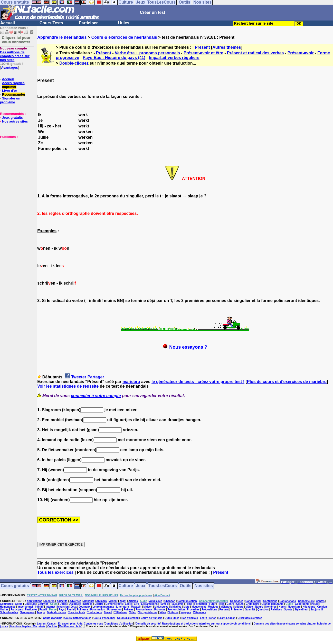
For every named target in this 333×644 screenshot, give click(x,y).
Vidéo (133, 612)
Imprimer (9, 87)
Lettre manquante (103, 607)
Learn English (227, 618)
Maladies (176, 607)
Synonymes (27, 612)
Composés (237, 601)
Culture (126, 586)
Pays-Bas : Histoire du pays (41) (114, 58)
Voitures (173, 612)
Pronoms (160, 610)
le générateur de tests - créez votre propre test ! (198, 382)
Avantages (9, 68)
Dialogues (75, 604)
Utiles (124, 23)
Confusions (270, 601)
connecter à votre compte (96, 396)
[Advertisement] (15, 164)
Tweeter (79, 377)
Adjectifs (62, 601)
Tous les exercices (55, 572)
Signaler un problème (10, 100)
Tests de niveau (56, 612)
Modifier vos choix (70, 626)
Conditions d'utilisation (119, 624)
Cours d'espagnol (104, 618)
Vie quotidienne (148, 612)
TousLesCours (163, 586)
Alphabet (89, 601)
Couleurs (30, 604)
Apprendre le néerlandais (62, 37)
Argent (113, 601)
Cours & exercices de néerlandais (124, 37)
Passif (43, 610)
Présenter (237, 610)
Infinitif (39, 607)
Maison (148, 607)
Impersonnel (25, 607)
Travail (108, 612)
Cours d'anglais (53, 618)
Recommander (14, 94)
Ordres (4, 610)
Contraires (6, 604)
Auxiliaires (156, 601)
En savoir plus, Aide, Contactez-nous (81, 624)
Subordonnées (9, 612)
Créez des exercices (250, 618)
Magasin (136, 607)
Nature (259, 607)
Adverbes (75, 601)
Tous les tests (77, 612)
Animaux (102, 601)
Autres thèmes (227, 47)
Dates (63, 604)
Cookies (52, 626)
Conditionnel (253, 601)
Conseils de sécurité (148, 624)
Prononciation (176, 610)
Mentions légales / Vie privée (28, 626)
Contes (320, 601)
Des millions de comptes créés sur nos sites (15, 54)
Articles (133, 601)
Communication (187, 601)
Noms (282, 607)
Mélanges (226, 607)
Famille (164, 604)
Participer (88, 23)
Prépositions (209, 610)
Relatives (276, 610)
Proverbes (193, 610)
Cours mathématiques (78, 618)
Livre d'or (10, 91)
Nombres (271, 607)
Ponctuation (98, 610)
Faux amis (177, 604)
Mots (186, 607)
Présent (202, 47)
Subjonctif (317, 610)
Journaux (85, 607)
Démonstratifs (114, 604)
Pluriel (71, 610)
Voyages (186, 612)
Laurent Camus (46, 624)
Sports (288, 610)
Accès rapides (13, 83)
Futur (212, 604)
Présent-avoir (301, 53)
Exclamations (149, 604)
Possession (115, 610)
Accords (49, 601)
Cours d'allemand (128, 618)
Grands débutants (272, 604)
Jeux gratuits (12, 118)
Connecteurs (306, 601)
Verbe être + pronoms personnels (147, 53)
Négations (309, 607)
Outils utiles (172, 618)
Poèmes (129, 610)
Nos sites (204, 586)
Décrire (99, 604)
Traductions (95, 612)
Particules (31, 610)
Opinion (322, 607)
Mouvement (199, 607)
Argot (123, 601)
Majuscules (161, 607)
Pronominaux (144, 610)
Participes (17, 610)
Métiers (239, 607)
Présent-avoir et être (203, 53)
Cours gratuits (15, 586)
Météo (249, 607)
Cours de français (151, 618)
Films (189, 604)
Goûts (240, 604)
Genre (230, 604)
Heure (315, 604)
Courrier (43, 604)
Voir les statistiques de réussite (68, 386)
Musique (213, 607)
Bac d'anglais (190, 618)
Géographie (302, 604)
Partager (96, 377)
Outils (185, 586)
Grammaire (253, 604)
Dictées (88, 604)
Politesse (82, 610)
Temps (41, 612)
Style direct (301, 610)
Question (263, 610)
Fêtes (221, 604)
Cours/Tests (51, 23)
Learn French (208, 618)
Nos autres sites (15, 121)
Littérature (123, 607)
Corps (19, 604)
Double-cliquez (74, 63)
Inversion (63, 607)
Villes (163, 612)
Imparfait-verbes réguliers (174, 58)
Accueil (8, 23)
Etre (136, 604)
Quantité (250, 610)
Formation (201, 604)
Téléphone (121, 612)
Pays (62, 610)
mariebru (131, 382)
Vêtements (200, 612)
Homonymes (8, 607)
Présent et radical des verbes (255, 53)
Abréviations (35, 601)
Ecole (129, 604)
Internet (50, 607)
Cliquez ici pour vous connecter (16, 39)
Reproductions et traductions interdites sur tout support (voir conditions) (207, 624)
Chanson (170, 601)
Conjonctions (288, 601)
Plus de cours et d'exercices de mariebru (287, 382)
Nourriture (294, 607)
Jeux (140, 586)
